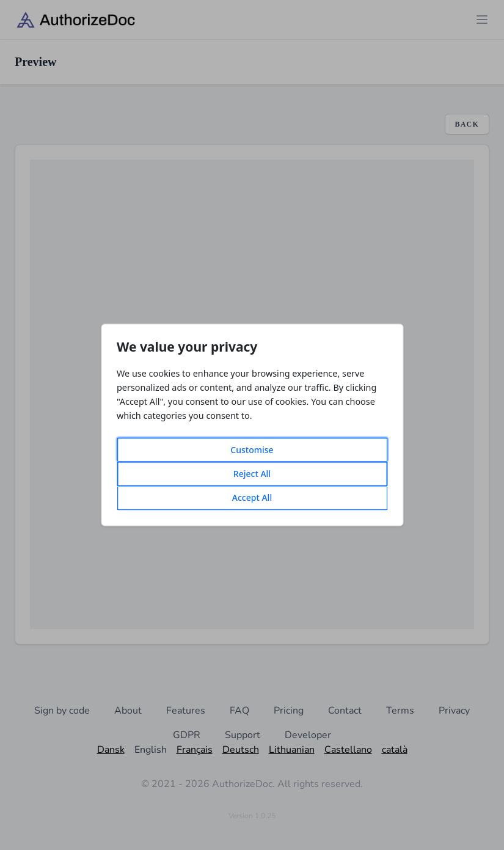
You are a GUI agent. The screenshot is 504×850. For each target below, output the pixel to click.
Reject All (252, 474)
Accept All (252, 498)
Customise (252, 450)
